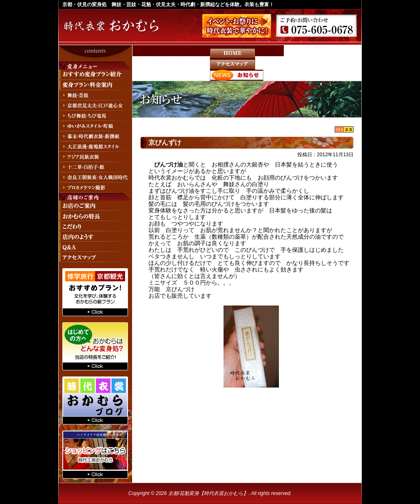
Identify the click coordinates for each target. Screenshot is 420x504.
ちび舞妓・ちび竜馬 (95, 116)
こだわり (95, 226)
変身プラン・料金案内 (95, 85)
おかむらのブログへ (95, 400)
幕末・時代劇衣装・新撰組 (95, 136)
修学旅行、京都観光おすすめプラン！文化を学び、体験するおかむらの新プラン (95, 292)
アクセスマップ (233, 64)
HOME (233, 53)
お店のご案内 (95, 206)
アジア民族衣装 (95, 157)
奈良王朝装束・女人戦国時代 (95, 177)
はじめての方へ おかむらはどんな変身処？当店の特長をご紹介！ (95, 346)
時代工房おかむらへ (95, 455)
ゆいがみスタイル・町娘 (95, 126)
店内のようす (95, 236)
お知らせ (237, 75)
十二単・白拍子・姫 (95, 167)
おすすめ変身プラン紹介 (95, 75)
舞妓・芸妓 (95, 95)
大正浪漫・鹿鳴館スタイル (95, 147)
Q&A (95, 247)
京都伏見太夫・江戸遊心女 (95, 106)
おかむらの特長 (95, 216)
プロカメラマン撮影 (95, 188)
